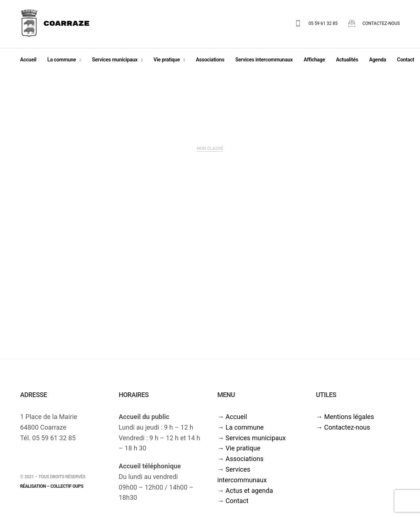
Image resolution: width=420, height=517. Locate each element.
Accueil (28, 61)
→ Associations (240, 462)
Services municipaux (115, 61)
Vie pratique (167, 61)
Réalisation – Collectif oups (52, 490)
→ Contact (233, 504)
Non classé (210, 152)
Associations (210, 61)
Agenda (378, 61)
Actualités (347, 61)
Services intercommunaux (264, 61)
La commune (62, 61)
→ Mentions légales (345, 420)
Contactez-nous (381, 25)
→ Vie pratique (239, 452)
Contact (406, 61)
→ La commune (240, 431)
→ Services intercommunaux (242, 478)
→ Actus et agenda (245, 494)
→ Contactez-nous (343, 431)
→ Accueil (232, 420)
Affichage (314, 61)
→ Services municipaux (251, 441)
